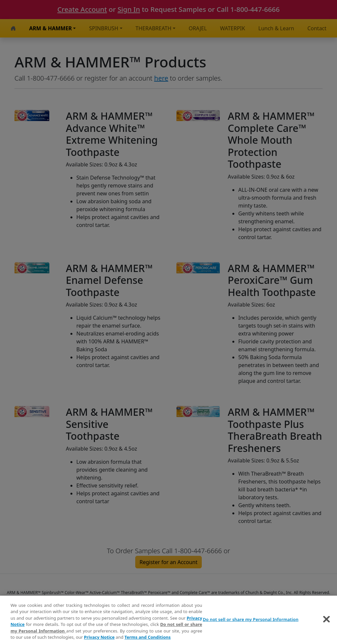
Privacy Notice (99, 638)
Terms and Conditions (147, 638)
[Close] (326, 620)
